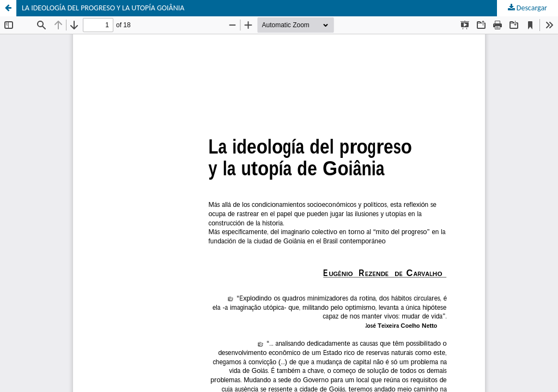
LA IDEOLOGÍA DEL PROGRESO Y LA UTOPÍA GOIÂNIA (103, 8)
